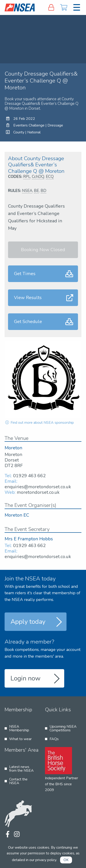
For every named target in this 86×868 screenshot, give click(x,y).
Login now (26, 678)
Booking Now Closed (43, 250)
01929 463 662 (29, 476)
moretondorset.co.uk (38, 492)
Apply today (28, 622)
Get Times (25, 274)
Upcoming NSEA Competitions (63, 728)
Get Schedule (28, 322)
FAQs (54, 739)
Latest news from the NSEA (21, 769)
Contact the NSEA (18, 781)
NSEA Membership (19, 728)
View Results (28, 298)
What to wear (20, 739)
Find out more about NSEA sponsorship (39, 423)
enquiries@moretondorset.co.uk (38, 487)
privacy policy (46, 860)
